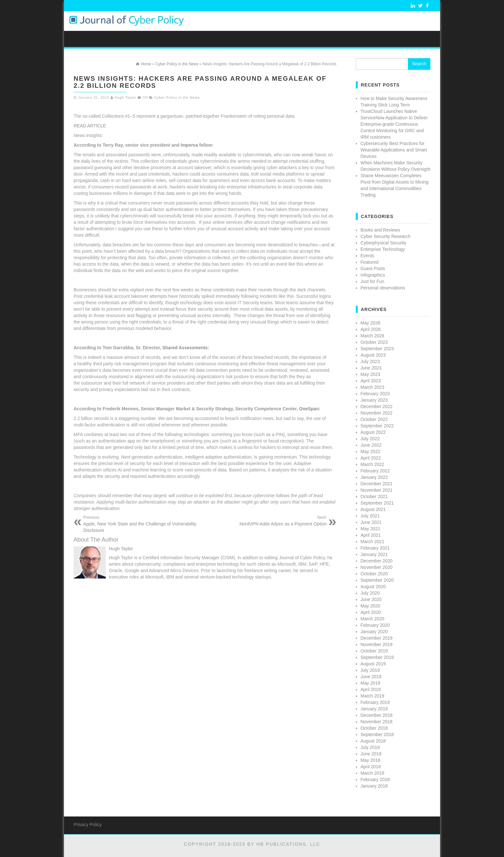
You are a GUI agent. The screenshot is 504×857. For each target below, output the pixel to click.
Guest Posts (373, 269)
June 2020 (371, 599)
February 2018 (375, 780)
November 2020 (377, 567)
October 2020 (374, 574)
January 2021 (374, 554)
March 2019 (373, 696)
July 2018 (370, 747)
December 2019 (377, 638)
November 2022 (377, 413)
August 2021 (373, 509)
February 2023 (375, 394)
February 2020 (375, 625)
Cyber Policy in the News (177, 97)
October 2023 (374, 342)
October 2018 (374, 728)
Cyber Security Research (386, 236)
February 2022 (375, 471)
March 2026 (373, 336)
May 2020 (370, 606)
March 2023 (373, 387)
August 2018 (373, 741)
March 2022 (373, 464)
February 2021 (375, 548)
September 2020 (377, 580)
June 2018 (371, 754)
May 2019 (370, 683)
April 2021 (371, 535)
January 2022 (374, 477)
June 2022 (371, 445)
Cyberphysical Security (383, 243)
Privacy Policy (88, 825)
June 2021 (371, 522)
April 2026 (371, 329)
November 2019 (377, 644)
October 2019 (374, 651)
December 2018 (377, 715)
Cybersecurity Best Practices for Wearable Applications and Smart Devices (394, 150)
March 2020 (373, 619)
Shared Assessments (185, 348)
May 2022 (370, 451)
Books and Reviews (380, 230)
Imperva (189, 145)
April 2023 (371, 381)
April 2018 (371, 767)
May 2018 (370, 760)
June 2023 (371, 368)
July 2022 (370, 439)
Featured (370, 262)
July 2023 (370, 361)
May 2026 (370, 323)
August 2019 (373, 664)
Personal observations (383, 288)
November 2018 (377, 722)
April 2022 (371, 458)
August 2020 (373, 587)
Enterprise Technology (383, 249)
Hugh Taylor (126, 97)
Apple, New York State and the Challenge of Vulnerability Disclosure (142, 524)
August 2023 (373, 355)
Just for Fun (373, 281)
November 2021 (377, 490)
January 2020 (374, 632)
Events (368, 256)
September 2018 (377, 734)
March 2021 (373, 542)
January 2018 (374, 786)
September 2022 (377, 426)
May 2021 (370, 529)
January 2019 (374, 709)
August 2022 (373, 432)
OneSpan (309, 409)
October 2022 (374, 419)
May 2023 (370, 374)
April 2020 (371, 612)
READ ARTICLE (90, 126)
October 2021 (374, 497)
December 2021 (377, 484)
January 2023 (374, 400)
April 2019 (371, 689)
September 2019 (377, 657)
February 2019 (375, 702)
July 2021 (370, 516)
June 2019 (371, 677)
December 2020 (377, 561)
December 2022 (377, 406)
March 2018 (373, 773)
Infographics (373, 275)
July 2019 (370, 670)
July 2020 (370, 593)
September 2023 (377, 349)
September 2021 (377, 503)
